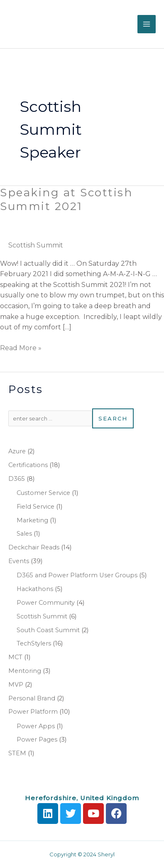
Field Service (35, 507)
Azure (17, 451)
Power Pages (37, 739)
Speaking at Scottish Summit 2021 (66, 200)
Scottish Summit (36, 245)
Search (113, 418)
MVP (16, 685)
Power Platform (33, 712)
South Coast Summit (48, 630)
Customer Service (43, 493)
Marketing (32, 520)
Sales (24, 534)
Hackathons (35, 589)
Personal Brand (32, 698)
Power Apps (36, 726)
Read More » (21, 347)
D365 (17, 479)
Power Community (46, 603)
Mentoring (25, 671)
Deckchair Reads (34, 547)
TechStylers (34, 643)
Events (19, 561)
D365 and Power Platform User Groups (77, 575)
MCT (15, 657)
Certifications (28, 465)
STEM (17, 753)
